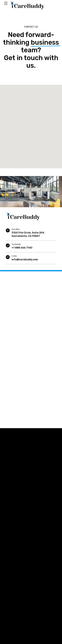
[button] (31, 124)
